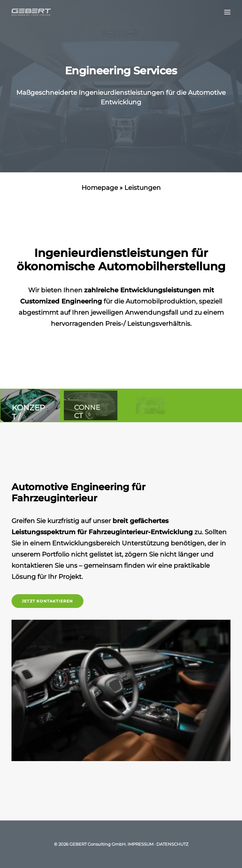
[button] (227, 12)
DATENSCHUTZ (172, 844)
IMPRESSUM (141, 844)
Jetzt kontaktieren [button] (47, 601)
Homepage (100, 188)
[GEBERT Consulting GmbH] (31, 12)
